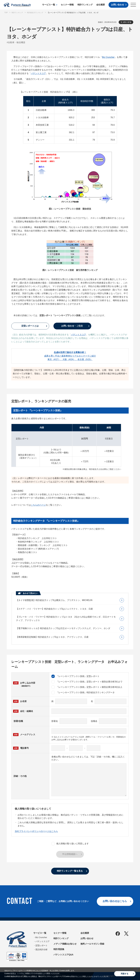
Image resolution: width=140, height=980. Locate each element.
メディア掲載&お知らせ (65, 944)
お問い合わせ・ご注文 (72, 326)
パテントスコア (38, 73)
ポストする (127, 22)
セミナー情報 (67, 5)
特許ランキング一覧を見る (70, 871)
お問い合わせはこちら (115, 901)
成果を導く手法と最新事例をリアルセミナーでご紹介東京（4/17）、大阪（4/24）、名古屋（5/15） (70, 356)
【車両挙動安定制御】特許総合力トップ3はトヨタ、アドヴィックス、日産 (52, 637)
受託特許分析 (41, 949)
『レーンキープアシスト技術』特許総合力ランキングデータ (83, 693)
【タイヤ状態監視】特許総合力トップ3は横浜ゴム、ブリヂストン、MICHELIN (54, 600)
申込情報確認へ (70, 854)
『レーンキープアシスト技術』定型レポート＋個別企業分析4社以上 (87, 687)
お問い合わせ (118, 5)
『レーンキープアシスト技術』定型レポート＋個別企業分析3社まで (87, 682)
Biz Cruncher (108, 57)
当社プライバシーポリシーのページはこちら (36, 831)
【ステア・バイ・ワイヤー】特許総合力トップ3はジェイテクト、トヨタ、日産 (54, 609)
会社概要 (101, 5)
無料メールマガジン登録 (92, 944)
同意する (125, 974)
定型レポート (41, 945)
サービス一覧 (49, 5)
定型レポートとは (30, 326)
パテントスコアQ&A (63, 955)
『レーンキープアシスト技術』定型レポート (75, 676)
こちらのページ (38, 505)
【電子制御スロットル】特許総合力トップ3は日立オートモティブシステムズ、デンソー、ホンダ (63, 628)
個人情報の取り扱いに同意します (70, 844)
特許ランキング (85, 5)
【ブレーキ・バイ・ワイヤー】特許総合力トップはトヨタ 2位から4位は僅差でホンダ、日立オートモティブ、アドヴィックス (66, 619)
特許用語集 (59, 949)
